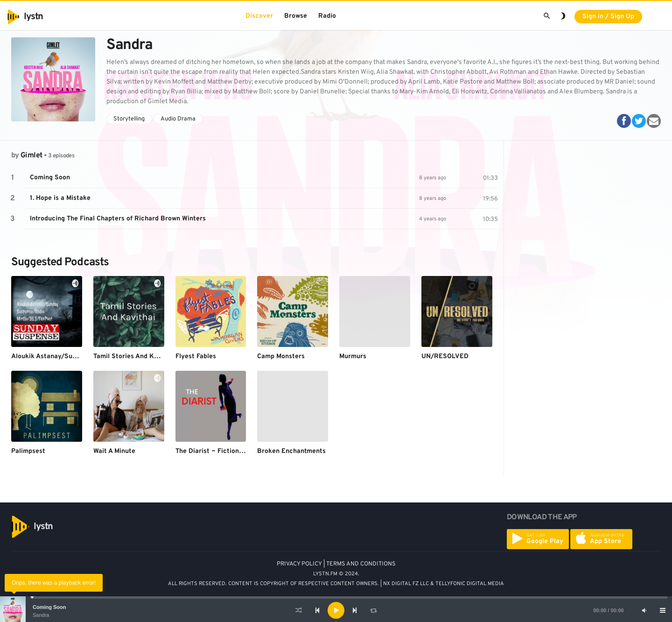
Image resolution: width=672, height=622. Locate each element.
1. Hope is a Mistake (60, 198)
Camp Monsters (281, 357)
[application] (336, 610)
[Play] (336, 610)
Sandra (41, 615)
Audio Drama (178, 119)
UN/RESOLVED (445, 357)
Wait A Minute (114, 451)
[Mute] (644, 610)
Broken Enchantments (291, 451)
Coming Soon (49, 607)
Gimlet (31, 155)
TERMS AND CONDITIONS (361, 564)
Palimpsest (28, 451)
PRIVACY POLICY (299, 564)
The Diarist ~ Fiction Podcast (221, 451)
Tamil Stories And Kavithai (134, 357)
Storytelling (129, 119)
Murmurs (353, 357)
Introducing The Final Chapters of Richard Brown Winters (118, 219)
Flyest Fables (196, 357)
